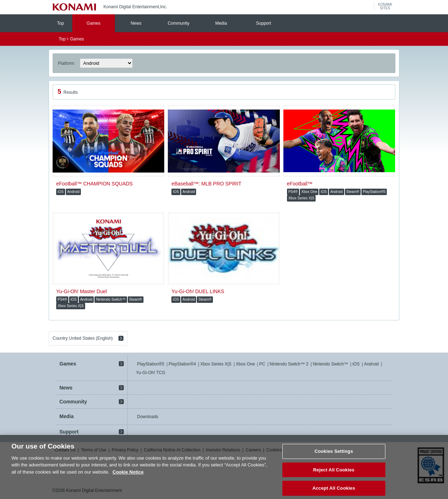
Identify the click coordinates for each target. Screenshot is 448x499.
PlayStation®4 (182, 364)
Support (264, 23)
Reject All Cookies (334, 473)
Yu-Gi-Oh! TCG (151, 373)
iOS (356, 364)
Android (371, 364)
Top (60, 23)
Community (179, 23)
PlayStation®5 (151, 364)
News (136, 23)
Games (94, 23)
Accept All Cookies (334, 491)
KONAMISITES (385, 6)
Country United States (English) (83, 338)
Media (221, 23)
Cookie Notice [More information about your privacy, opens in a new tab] (128, 475)
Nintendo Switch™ (330, 364)
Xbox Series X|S (216, 364)
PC (262, 364)
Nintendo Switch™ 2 (289, 364)
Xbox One (245, 364)
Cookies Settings (334, 454)
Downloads (148, 417)
